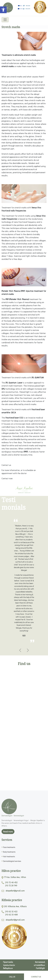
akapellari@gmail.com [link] (15, 891)
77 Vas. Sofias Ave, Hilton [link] (15, 877)
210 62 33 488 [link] (11, 915)
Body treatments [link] (9, 852)
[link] (3, 10)
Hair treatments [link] (9, 856)
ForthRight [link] (40, 968)
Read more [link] (8, 831)
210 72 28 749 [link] (11, 885)
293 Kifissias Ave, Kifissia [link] (15, 906)
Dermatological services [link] (12, 861)
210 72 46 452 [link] (11, 882)
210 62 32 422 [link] (11, 911)
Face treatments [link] (9, 847)
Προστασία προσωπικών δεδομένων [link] (9, 965)
